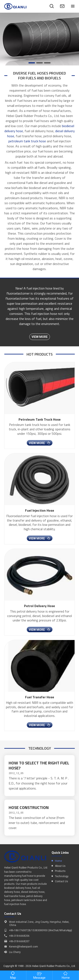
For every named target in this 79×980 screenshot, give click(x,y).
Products (60, 871)
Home (58, 861)
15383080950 (39, 930)
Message (39, 975)
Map (13, 975)
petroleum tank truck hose (27, 141)
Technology (62, 876)
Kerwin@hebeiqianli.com (24, 947)
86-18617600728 (20, 930)
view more (40, 337)
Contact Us (62, 881)
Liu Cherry (15, 952)
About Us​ (60, 866)
